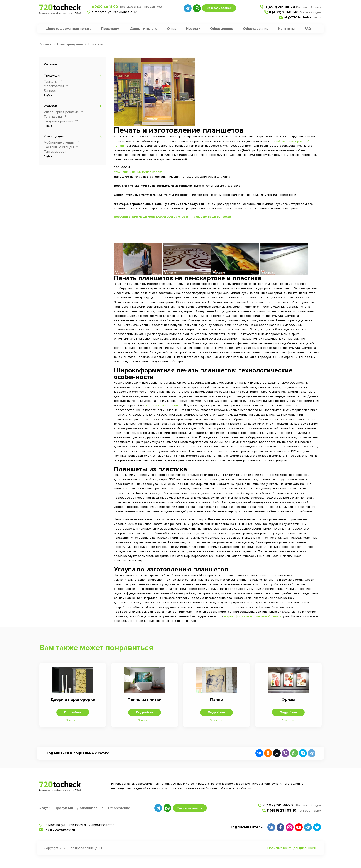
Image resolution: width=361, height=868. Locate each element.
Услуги (45, 808)
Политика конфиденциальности (292, 848)
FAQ (308, 29)
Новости (193, 29)
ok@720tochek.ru (299, 17)
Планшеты (53, 117)
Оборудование (256, 29)
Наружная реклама (59, 121)
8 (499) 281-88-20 (280, 7)
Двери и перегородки (73, 700)
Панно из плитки (145, 700)
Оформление (222, 29)
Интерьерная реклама (61, 112)
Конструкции (54, 136)
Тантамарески (55, 152)
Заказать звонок (219, 8)
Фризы (288, 700)
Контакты (286, 29)
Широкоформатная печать (68, 29)
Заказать (73, 720)
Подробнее (73, 712)
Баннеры (51, 91)
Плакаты (51, 82)
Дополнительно (144, 29)
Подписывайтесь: (246, 827)
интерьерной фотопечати (164, 405)
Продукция (111, 29)
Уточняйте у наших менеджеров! (138, 172)
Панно (217, 700)
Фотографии (54, 86)
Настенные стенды (59, 147)
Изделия (51, 106)
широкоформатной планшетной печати (253, 616)
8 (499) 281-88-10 (284, 12)
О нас (172, 29)
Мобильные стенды (59, 142)
